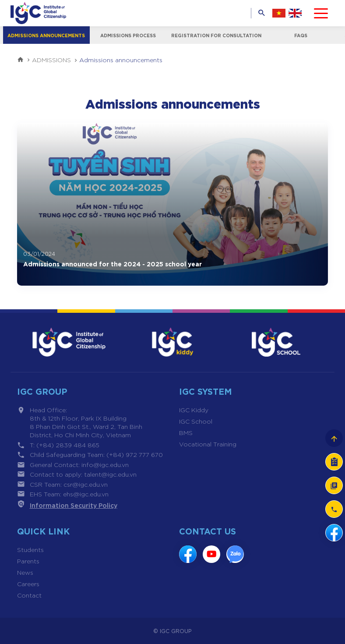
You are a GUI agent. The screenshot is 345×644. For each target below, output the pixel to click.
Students (30, 549)
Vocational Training (208, 444)
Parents (28, 561)
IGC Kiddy (194, 410)
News (25, 572)
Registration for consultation (217, 35)
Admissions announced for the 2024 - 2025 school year (113, 264)
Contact (29, 595)
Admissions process (129, 35)
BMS (186, 432)
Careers (28, 584)
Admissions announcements (47, 35)
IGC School (196, 421)
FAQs (301, 35)
